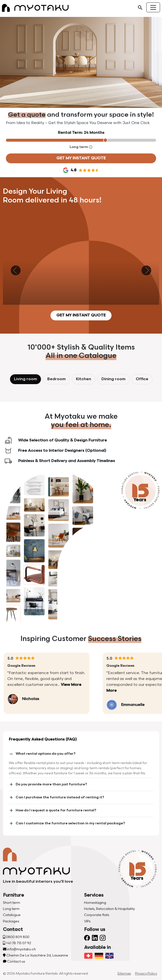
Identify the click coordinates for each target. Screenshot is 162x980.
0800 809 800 (16, 937)
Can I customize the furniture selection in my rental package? (67, 823)
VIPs (87, 921)
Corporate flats (97, 915)
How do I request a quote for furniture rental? (53, 810)
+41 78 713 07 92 (17, 943)
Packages (11, 921)
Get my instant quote (81, 158)
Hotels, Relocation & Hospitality (109, 909)
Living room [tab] (25, 379)
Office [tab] (142, 379)
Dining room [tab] (113, 379)
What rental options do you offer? (42, 754)
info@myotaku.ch (19, 949)
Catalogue (12, 915)
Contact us (14, 961)
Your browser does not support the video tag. (81, 63)
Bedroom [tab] (56, 379)
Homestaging (95, 903)
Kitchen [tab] (84, 379)
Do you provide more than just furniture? (48, 784)
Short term (12, 903)
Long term (11, 909)
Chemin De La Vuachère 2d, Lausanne (36, 955)
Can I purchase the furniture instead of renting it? (56, 797)
